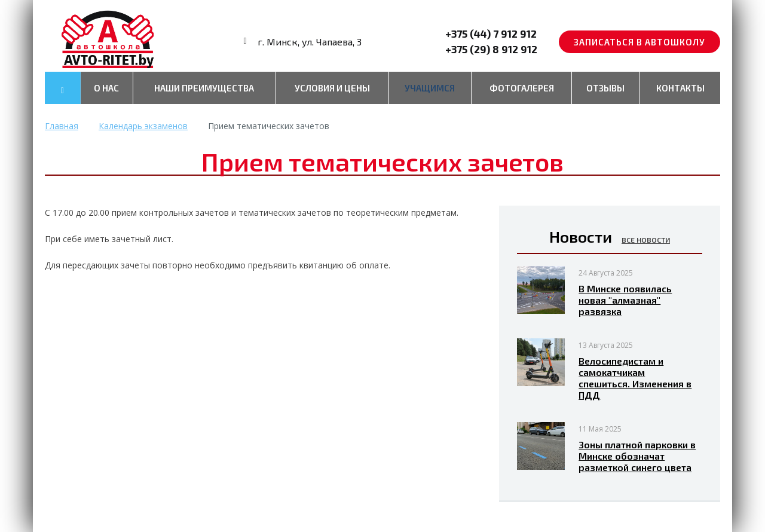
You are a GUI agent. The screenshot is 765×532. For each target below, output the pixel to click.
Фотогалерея (522, 88)
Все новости (646, 240)
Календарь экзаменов (143, 126)
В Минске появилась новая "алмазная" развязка (625, 300)
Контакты (680, 88)
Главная (62, 126)
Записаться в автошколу (639, 42)
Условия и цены (332, 88)
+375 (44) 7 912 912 (491, 33)
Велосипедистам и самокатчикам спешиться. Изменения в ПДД (635, 378)
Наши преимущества (204, 88)
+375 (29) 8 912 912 (491, 49)
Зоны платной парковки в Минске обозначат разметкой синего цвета (637, 456)
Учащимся (430, 88)
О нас (106, 88)
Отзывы (605, 88)
